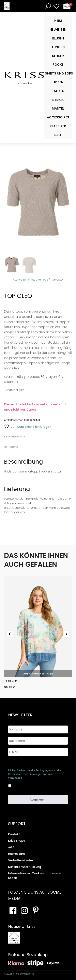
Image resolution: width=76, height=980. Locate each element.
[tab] (37, 437)
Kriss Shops (17, 841)
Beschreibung (14, 437)
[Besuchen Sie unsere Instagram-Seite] (24, 911)
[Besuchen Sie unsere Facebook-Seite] (13, 911)
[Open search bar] (47, 6)
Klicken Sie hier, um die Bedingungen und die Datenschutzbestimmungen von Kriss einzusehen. (35, 774)
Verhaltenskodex (21, 860)
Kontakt (14, 834)
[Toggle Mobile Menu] (70, 79)
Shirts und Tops (38, 280)
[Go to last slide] (10, 634)
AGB (11, 847)
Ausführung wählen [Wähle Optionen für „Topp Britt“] (38, 674)
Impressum (16, 854)
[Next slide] (66, 634)
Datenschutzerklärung (25, 867)
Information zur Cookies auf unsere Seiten (34, 875)
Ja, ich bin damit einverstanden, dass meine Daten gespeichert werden (36, 785)
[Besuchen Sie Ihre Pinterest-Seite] (36, 911)
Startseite (19, 280)
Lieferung (11, 447)
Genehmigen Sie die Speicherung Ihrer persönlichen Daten (34, 765)
